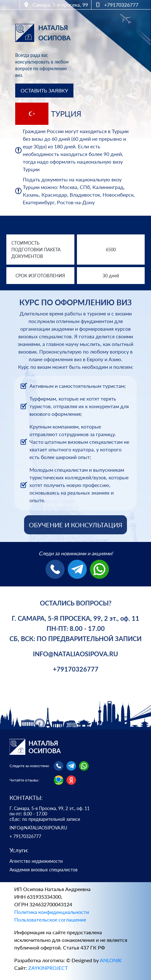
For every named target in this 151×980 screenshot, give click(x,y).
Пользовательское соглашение (50, 919)
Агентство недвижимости (36, 861)
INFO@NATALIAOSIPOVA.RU (75, 654)
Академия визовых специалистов (44, 870)
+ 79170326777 (25, 836)
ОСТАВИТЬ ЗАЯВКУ (44, 90)
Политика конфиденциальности (52, 912)
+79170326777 (76, 669)
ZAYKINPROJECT (48, 968)
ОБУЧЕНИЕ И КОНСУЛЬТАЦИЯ (75, 525)
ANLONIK (111, 960)
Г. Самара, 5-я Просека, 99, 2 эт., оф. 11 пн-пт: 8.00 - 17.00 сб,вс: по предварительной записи (50, 814)
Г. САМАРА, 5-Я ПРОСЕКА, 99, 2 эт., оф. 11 (75, 618)
